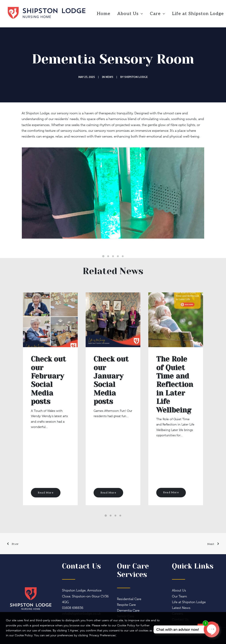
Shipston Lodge (136, 77)
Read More (46, 492)
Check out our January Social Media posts (111, 380)
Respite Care (126, 605)
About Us (130, 14)
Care (157, 14)
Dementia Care (128, 610)
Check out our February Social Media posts (48, 380)
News (109, 77)
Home (104, 14)
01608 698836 (73, 608)
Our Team (179, 596)
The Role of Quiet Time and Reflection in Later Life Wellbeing (175, 385)
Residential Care (129, 599)
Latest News (181, 608)
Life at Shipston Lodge (189, 602)
